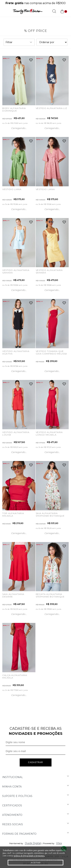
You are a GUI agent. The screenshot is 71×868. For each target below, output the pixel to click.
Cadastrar (35, 762)
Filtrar (19, 42)
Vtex (59, 843)
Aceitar (36, 863)
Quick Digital (33, 843)
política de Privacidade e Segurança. (29, 856)
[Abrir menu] (4, 11)
